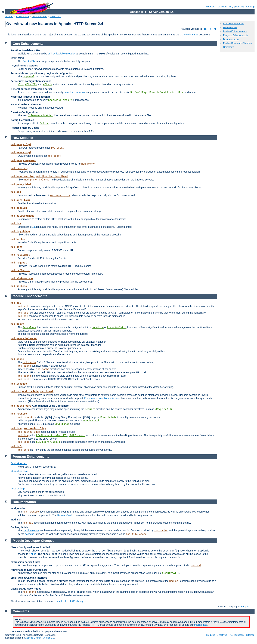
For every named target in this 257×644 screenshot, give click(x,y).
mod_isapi (47, 392)
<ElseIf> (31, 84)
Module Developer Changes (237, 43)
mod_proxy (57, 148)
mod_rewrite (19, 414)
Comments (229, 47)
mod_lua (16, 224)
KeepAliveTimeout (60, 100)
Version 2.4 (55, 16)
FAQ (231, 7)
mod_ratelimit (20, 255)
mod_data (16, 247)
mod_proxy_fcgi (21, 145)
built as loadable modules (62, 54)
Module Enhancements (235, 31)
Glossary (240, 7)
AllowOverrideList (40, 116)
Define (44, 123)
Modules (211, 7)
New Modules (230, 27)
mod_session (19, 208)
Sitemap (250, 7)
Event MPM (29, 61)
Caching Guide (31, 530)
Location (98, 327)
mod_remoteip (19, 168)
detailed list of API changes (71, 601)
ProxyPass (29, 327)
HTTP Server (22, 16)
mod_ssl (16, 303)
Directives (222, 7)
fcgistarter (19, 464)
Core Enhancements (234, 24)
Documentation (39, 16)
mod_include (19, 384)
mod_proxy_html (21, 184)
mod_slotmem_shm (22, 278)
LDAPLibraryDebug (48, 442)
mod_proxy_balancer (37, 180)
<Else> (47, 84)
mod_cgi (16, 392)
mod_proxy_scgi (21, 153)
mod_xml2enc (19, 286)
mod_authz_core (21, 406)
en (205, 29)
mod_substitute (60, 196)
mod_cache (17, 359)
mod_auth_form (20, 200)
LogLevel (28, 77)
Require (90, 409)
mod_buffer (18, 239)
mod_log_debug (20, 231)
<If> (21, 84)
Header (171, 92)
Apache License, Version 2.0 (40, 638)
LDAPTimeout (77, 436)
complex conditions (74, 92)
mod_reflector (20, 271)
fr (210, 29)
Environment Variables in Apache (102, 398)
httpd (33, 554)
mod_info (16, 447)
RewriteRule (109, 417)
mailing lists (201, 625)
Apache (9, 16)
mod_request (19, 263)
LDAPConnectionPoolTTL (52, 436)
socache (30, 534)
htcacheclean (19, 471)
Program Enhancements (236, 35)
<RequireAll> (164, 409)
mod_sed (16, 192)
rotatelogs (18, 489)
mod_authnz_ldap (35, 429)
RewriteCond (157, 92)
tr (215, 29)
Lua (34, 227)
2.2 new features (189, 35)
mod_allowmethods (22, 216)
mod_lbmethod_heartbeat (52, 176)
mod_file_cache (136, 534)
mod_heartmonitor (22, 176)
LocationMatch (117, 327)
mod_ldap (16, 429)
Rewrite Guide (65, 515)
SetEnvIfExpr (139, 92)
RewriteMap (62, 424)
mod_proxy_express (23, 161)
